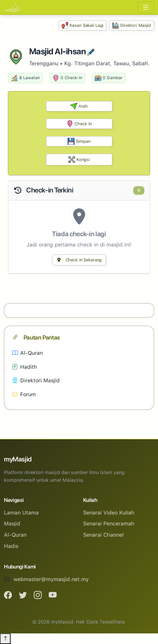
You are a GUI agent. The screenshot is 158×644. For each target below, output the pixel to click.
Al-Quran (27, 353)
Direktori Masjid (132, 25)
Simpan (79, 141)
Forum (24, 394)
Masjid (12, 524)
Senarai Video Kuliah (109, 513)
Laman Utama (21, 513)
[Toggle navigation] (146, 7)
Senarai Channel (103, 535)
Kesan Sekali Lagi (83, 25)
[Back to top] (5, 639)
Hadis (11, 546)
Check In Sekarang (79, 260)
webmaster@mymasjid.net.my (51, 579)
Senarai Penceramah (109, 524)
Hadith (25, 367)
